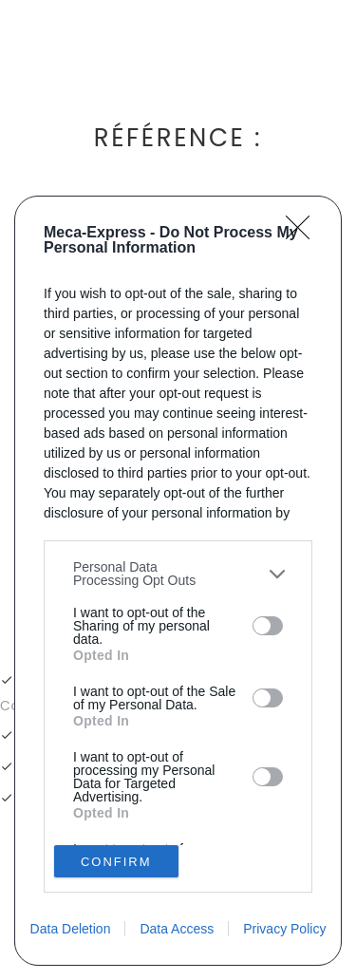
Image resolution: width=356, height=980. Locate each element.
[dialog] (178, 581)
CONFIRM (116, 861)
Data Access (177, 929)
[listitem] (178, 574)
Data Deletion (71, 929)
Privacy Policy (284, 929)
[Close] (304, 234)
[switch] (268, 626)
